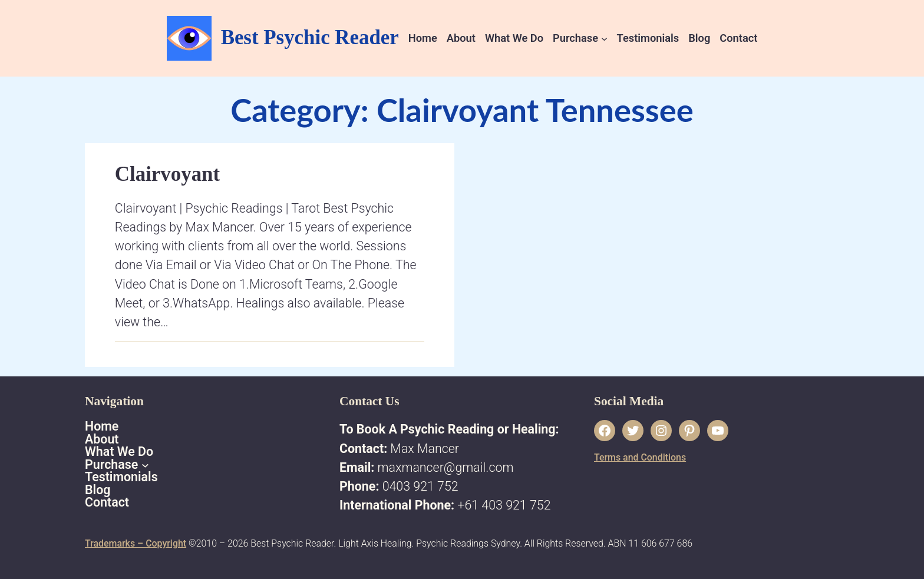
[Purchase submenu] (604, 38)
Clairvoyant (167, 174)
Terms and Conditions (640, 457)
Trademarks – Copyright (136, 543)
